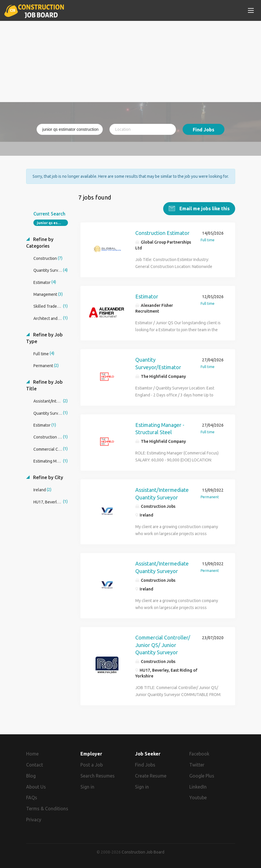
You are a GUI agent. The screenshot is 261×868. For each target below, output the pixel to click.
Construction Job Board (143, 852)
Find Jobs (204, 130)
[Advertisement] (131, 61)
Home (32, 753)
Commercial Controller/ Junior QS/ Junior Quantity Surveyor (163, 645)
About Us (36, 787)
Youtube (198, 797)
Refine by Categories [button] (40, 242)
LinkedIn (198, 787)
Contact (35, 764)
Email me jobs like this (204, 208)
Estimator (147, 296)
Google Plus (202, 775)
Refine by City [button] (47, 477)
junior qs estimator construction (52, 223)
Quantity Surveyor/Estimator (158, 363)
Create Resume (151, 775)
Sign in (87, 787)
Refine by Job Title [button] (44, 385)
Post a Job (92, 764)
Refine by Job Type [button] (44, 338)
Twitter (197, 764)
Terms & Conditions (47, 808)
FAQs (32, 797)
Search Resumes (98, 775)
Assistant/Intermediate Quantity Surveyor (162, 493)
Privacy (34, 819)
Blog (31, 775)
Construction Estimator (162, 233)
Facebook (199, 753)
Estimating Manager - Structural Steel (160, 428)
